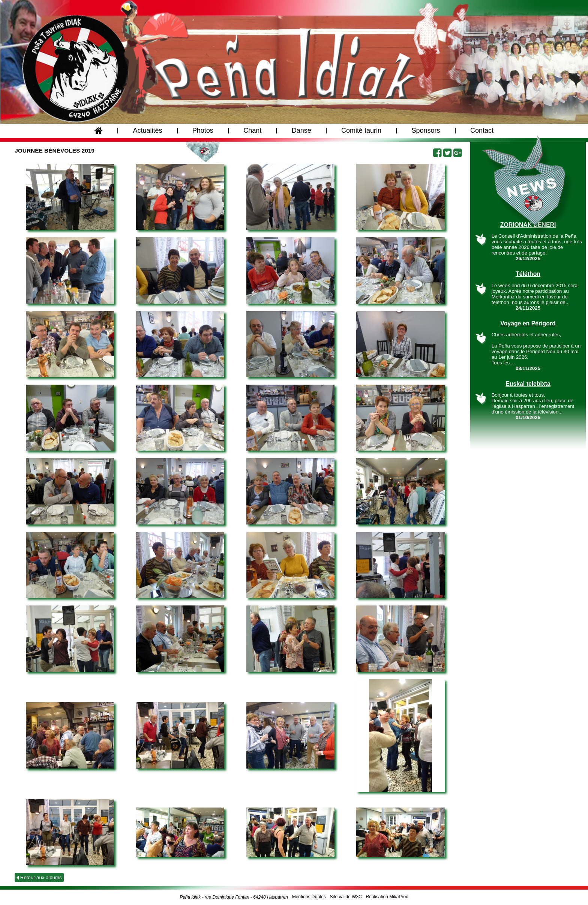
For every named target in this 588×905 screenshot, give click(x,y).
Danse (301, 132)
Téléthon (528, 274)
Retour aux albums (39, 877)
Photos (203, 132)
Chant (252, 132)
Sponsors (426, 132)
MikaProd (399, 897)
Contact (482, 132)
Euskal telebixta (528, 384)
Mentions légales (309, 897)
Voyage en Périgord (528, 323)
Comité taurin (361, 132)
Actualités (147, 132)
